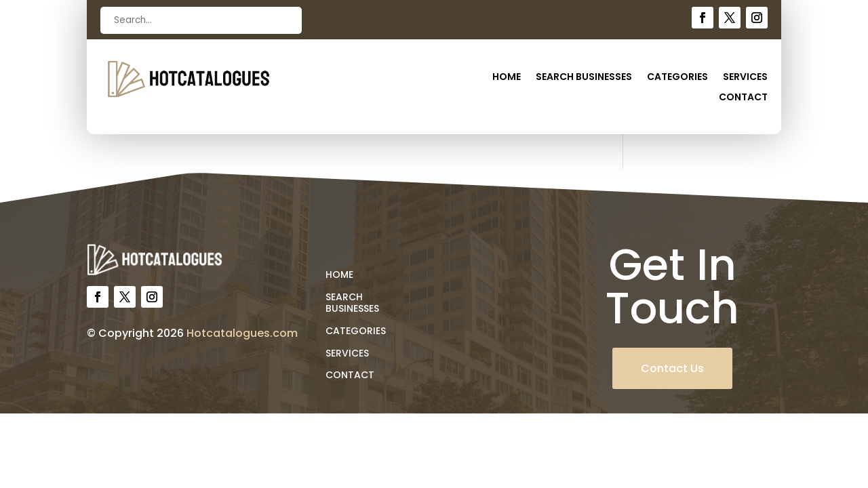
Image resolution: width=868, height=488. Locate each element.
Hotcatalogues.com (242, 333)
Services (745, 78)
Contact (743, 98)
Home (507, 78)
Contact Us (672, 368)
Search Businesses (584, 78)
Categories (677, 78)
